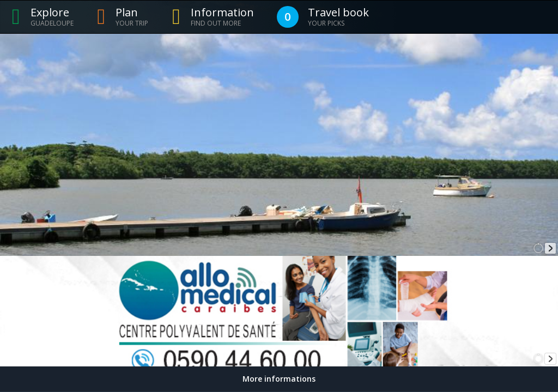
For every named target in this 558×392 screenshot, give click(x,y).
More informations (279, 379)
